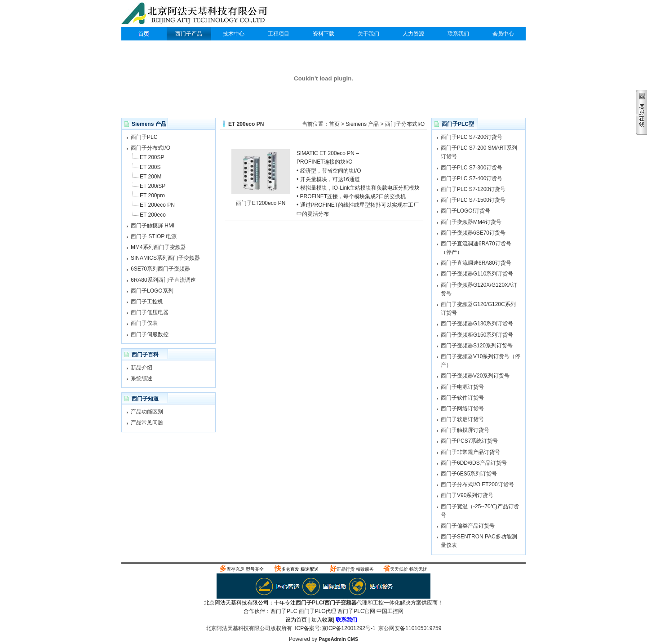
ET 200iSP (153, 186)
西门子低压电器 (150, 312)
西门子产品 (189, 34)
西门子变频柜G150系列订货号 (477, 335)
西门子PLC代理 (196, 14)
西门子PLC (144, 34)
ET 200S (150, 167)
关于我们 (368, 34)
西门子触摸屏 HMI (153, 226)
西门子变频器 (341, 603)
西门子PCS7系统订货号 (469, 441)
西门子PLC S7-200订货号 (472, 137)
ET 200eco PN (157, 205)
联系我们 (458, 34)
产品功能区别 (147, 412)
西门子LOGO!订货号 (465, 211)
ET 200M (151, 177)
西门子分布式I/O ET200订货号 (477, 484)
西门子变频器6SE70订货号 (473, 233)
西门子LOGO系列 (152, 291)
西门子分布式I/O (151, 148)
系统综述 (142, 378)
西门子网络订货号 (462, 409)
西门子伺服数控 (150, 334)
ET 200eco (153, 215)
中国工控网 (390, 611)
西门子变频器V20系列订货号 (475, 376)
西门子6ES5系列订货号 (469, 474)
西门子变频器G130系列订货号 (477, 324)
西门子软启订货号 (462, 419)
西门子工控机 (147, 302)
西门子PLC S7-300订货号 (472, 168)
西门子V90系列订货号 (467, 495)
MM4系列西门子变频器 (158, 247)
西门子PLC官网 (356, 611)
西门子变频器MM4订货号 (471, 222)
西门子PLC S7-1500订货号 (473, 200)
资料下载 (323, 34)
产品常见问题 (147, 422)
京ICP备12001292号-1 (349, 628)
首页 (334, 124)
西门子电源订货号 (462, 387)
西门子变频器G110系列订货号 (477, 274)
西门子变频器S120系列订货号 (477, 346)
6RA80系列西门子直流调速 (163, 280)
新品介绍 (142, 368)
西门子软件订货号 (462, 398)
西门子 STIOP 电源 (154, 236)
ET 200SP (152, 157)
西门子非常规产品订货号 (470, 452)
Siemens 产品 (362, 124)
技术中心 (234, 34)
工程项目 (279, 34)
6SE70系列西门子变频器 (160, 269)
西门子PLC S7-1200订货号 (473, 189)
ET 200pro (152, 195)
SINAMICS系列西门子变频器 (165, 258)
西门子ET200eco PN (261, 203)
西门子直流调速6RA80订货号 (476, 263)
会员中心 (503, 34)
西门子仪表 (144, 323)
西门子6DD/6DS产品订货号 (474, 463)
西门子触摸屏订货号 (465, 430)
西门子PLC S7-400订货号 (472, 178)
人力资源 (413, 34)
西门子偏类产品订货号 (468, 526)
